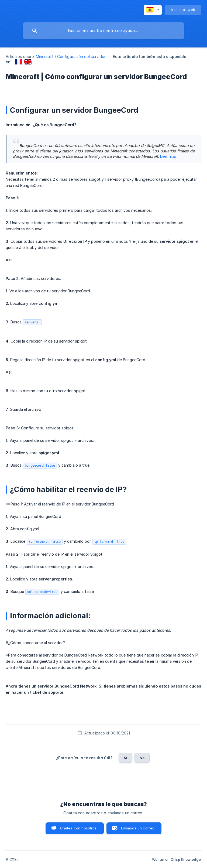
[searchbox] (103, 31)
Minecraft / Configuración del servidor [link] (71, 57)
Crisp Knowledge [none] (186, 859)
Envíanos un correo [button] (138, 828)
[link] (18, 62)
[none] (153, 10)
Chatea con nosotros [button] (78, 828)
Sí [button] (125, 758)
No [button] (142, 758)
